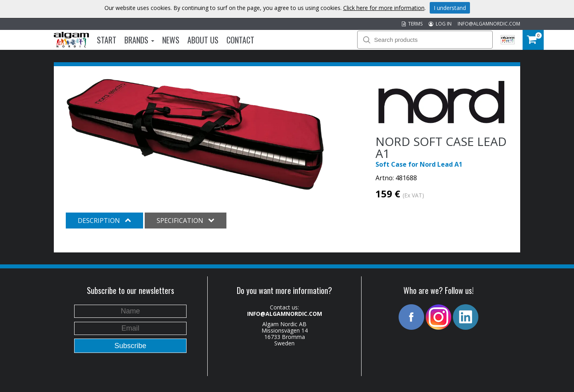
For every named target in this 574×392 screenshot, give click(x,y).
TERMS (412, 24)
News (171, 40)
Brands (139, 40)
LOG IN (440, 24)
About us (203, 40)
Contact (240, 40)
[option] (195, 134)
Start (107, 40)
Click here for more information (384, 8)
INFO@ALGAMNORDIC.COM (489, 24)
